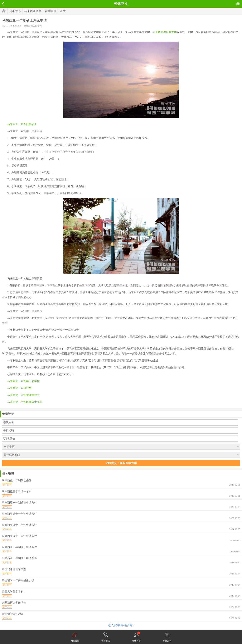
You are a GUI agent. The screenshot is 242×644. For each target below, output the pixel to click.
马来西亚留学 (33, 11)
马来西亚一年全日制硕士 (22, 124)
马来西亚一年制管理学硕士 (23, 395)
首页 (238, 4)
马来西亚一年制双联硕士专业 (25, 402)
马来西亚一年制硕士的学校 (23, 381)
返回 (3, 4)
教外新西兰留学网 (33, 26)
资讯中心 (15, 11)
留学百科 (51, 11)
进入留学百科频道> (121, 625)
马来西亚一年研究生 (19, 388)
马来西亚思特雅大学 (165, 32)
